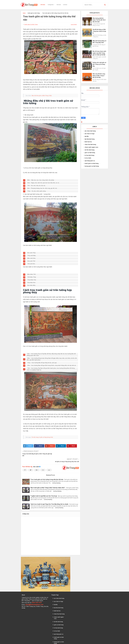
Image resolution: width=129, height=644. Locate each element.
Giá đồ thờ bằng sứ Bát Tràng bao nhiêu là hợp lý (99, 31)
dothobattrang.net (81, 641)
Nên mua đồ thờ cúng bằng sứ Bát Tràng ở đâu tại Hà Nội (99, 76)
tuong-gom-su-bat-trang (92, 166)
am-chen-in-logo (90, 134)
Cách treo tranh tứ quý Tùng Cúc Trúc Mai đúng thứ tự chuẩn (50, 496)
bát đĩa (87, 136)
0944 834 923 (37, 595)
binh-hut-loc (88, 142)
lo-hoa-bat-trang (89, 155)
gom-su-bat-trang (90, 153)
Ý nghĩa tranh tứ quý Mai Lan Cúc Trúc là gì (44, 488)
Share (38, 446)
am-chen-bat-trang (90, 131)
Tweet (27, 446)
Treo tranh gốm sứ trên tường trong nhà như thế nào (47, 472)
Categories (51, 5)
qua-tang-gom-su (90, 161)
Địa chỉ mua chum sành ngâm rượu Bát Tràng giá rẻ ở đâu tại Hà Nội (99, 53)
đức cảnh (36, 459)
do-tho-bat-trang (90, 150)
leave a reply (74, 24)
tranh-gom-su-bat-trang (31, 24)
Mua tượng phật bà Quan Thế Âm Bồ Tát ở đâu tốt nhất (99, 20)
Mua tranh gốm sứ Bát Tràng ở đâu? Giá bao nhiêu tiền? (48, 480)
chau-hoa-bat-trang (90, 144)
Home (43, 5)
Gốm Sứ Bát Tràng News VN (49, 641)
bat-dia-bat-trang (90, 139)
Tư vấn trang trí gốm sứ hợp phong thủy (42, 437)
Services (59, 5)
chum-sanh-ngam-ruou (91, 147)
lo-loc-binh (88, 158)
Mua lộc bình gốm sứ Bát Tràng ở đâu (42, 96)
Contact (65, 5)
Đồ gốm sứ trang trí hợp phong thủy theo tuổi (67, 454)
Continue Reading (56, 475)
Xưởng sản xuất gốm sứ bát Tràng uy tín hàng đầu (99, 64)
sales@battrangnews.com (34, 597)
